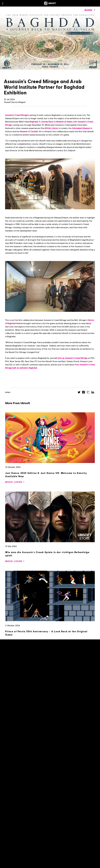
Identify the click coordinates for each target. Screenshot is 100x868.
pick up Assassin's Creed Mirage (73, 358)
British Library (52, 128)
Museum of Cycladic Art (31, 131)
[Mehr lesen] (14, 482)
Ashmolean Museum (81, 128)
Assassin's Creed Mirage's (17, 115)
